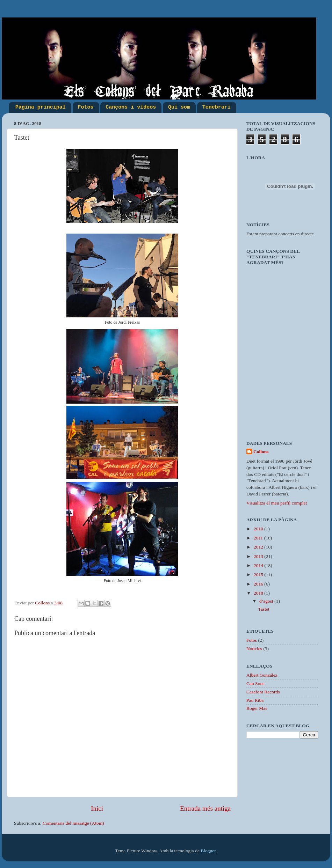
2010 (259, 529)
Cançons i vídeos (131, 107)
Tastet (264, 609)
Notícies (254, 649)
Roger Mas (257, 708)
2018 (259, 593)
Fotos (86, 107)
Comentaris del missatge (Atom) (73, 823)
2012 (259, 547)
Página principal (41, 107)
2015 (259, 575)
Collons (261, 452)
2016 (259, 584)
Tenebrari (216, 107)
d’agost (267, 601)
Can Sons (255, 683)
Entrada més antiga (205, 808)
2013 (259, 556)
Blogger (208, 851)
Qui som (179, 107)
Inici (97, 808)
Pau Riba (255, 700)
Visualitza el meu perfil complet (277, 503)
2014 (259, 565)
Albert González (262, 675)
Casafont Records (263, 692)
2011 (259, 538)
